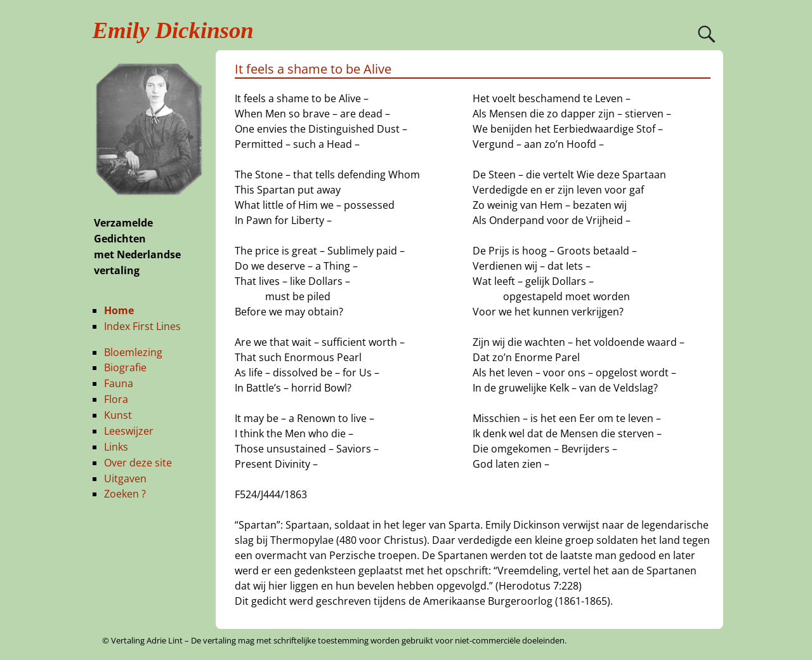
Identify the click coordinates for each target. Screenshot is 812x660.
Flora (116, 399)
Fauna (119, 383)
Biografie (125, 367)
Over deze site (138, 463)
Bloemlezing (133, 352)
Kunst (118, 415)
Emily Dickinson (173, 30)
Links (116, 447)
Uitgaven (125, 478)
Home (119, 310)
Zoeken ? (125, 494)
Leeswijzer (129, 431)
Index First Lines (142, 326)
